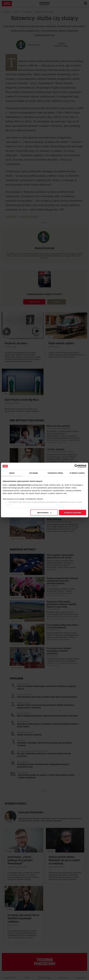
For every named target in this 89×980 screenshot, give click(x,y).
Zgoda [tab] (12, 473)
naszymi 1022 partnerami (20, 485)
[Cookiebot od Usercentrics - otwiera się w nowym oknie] (76, 466)
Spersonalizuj (44, 513)
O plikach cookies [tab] (77, 473)
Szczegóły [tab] (34, 473)
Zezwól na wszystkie (73, 513)
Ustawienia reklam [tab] (55, 473)
